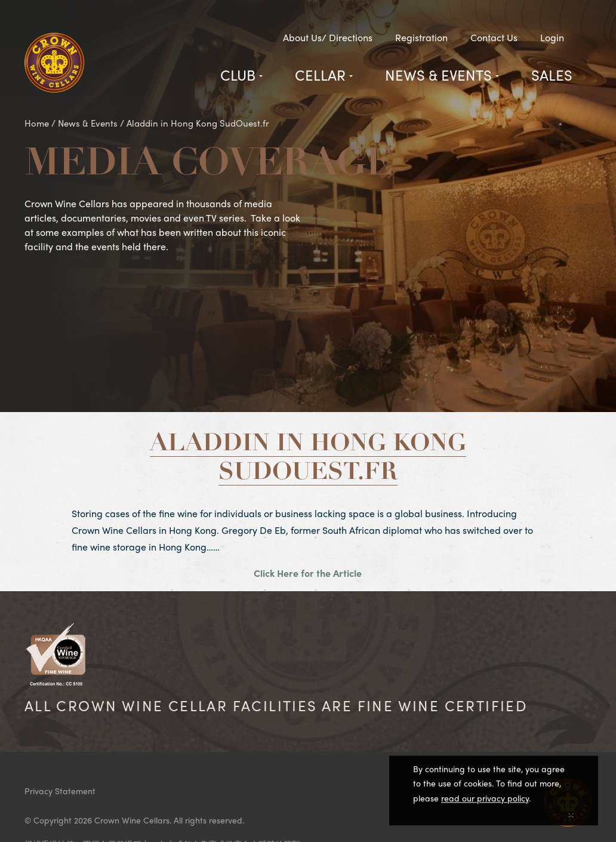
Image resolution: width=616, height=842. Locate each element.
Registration (421, 37)
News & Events (438, 75)
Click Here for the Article (308, 573)
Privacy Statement (60, 791)
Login (552, 37)
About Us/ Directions (328, 37)
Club (238, 75)
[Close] (571, 814)
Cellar (320, 75)
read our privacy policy (485, 800)
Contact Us (494, 37)
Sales (552, 75)
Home (37, 123)
